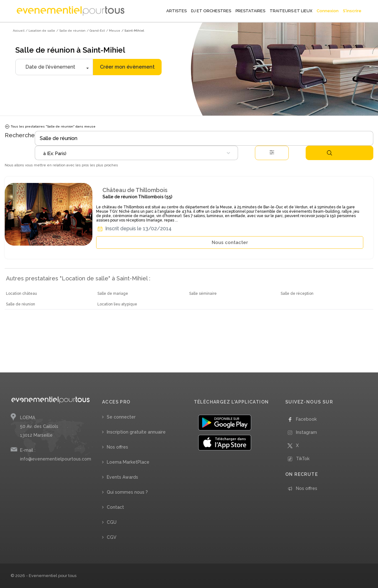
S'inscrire (352, 11)
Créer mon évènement (127, 67)
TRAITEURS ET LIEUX (291, 11)
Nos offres (117, 447)
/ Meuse (113, 31)
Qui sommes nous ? (127, 492)
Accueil (19, 31)
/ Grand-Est (96, 31)
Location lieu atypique (117, 304)
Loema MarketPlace (128, 462)
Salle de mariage (113, 294)
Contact (115, 507)
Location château (21, 294)
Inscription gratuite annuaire (136, 432)
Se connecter (121, 417)
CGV (112, 537)
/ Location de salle (40, 31)
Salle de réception (297, 294)
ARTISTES (176, 11)
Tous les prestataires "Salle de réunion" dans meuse (50, 127)
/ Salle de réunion (71, 31)
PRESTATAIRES (250, 11)
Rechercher (329, 153)
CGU (112, 522)
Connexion (328, 11)
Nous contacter (230, 242)
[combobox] (136, 153)
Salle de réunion (21, 304)
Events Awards (122, 477)
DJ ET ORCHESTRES (211, 11)
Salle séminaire (203, 294)
